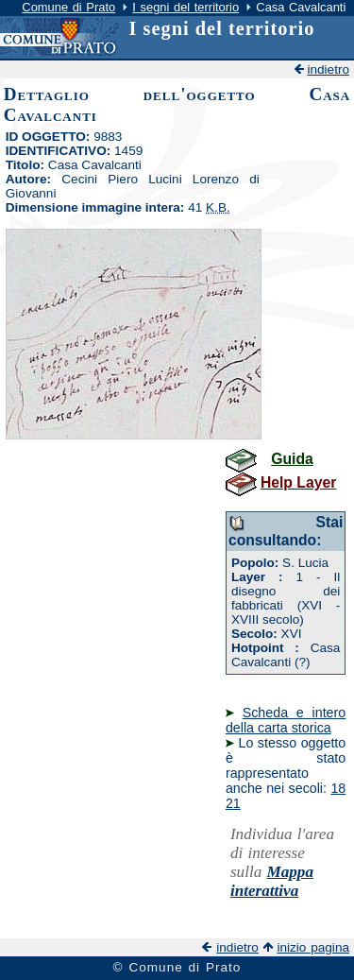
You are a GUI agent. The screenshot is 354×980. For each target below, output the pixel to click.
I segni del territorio (185, 7)
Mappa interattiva (272, 881)
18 (338, 788)
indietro (328, 69)
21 (233, 803)
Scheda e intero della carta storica (286, 720)
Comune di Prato (68, 7)
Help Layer (298, 482)
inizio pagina (313, 947)
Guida (292, 459)
